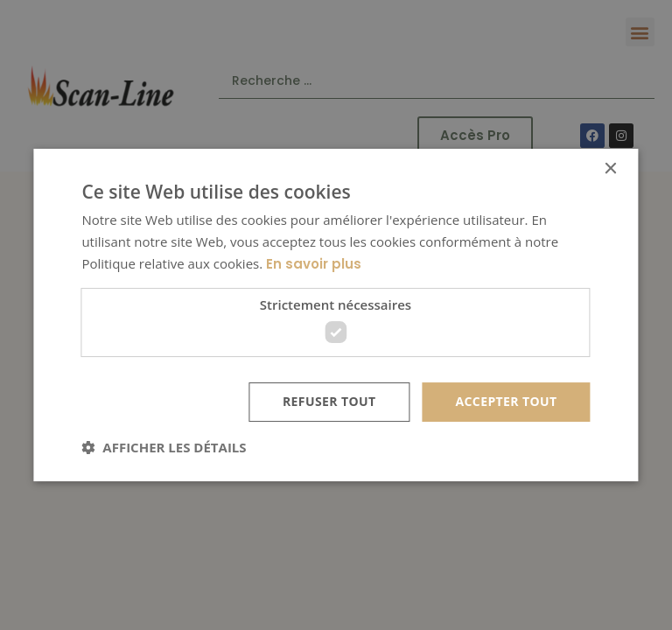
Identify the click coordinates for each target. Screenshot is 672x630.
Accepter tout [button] (506, 401)
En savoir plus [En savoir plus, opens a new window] (314, 264)
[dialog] (336, 315)
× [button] (610, 169)
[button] (164, 447)
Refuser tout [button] (329, 401)
